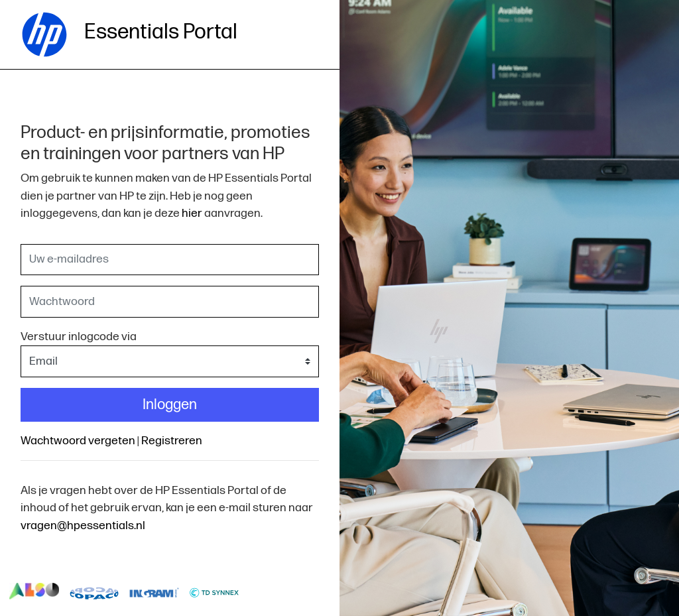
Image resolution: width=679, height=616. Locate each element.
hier (192, 213)
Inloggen (170, 405)
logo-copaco (94, 591)
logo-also (34, 591)
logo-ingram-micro (154, 591)
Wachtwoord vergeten (78, 441)
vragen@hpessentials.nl (83, 525)
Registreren (172, 441)
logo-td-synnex (215, 591)
